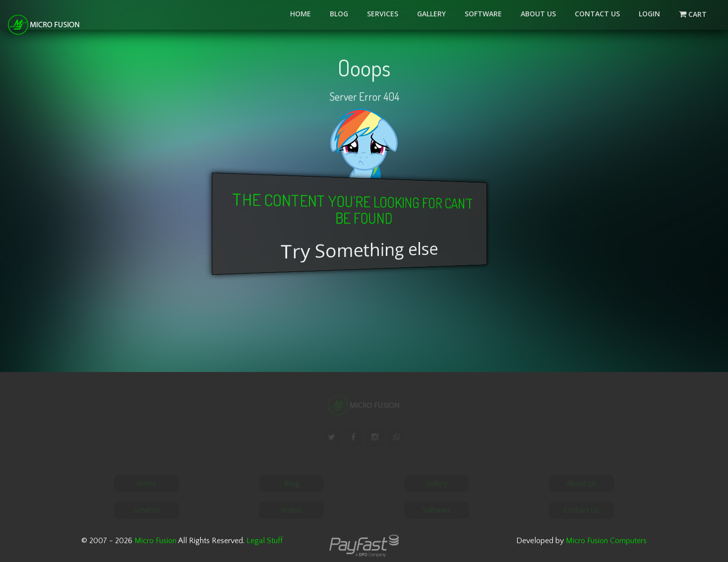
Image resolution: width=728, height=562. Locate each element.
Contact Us (597, 14)
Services (383, 14)
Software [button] (483, 14)
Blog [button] (339, 14)
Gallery (431, 14)
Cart (699, 14)
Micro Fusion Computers (606, 541)
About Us (538, 14)
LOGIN (649, 14)
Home (301, 14)
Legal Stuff (265, 541)
